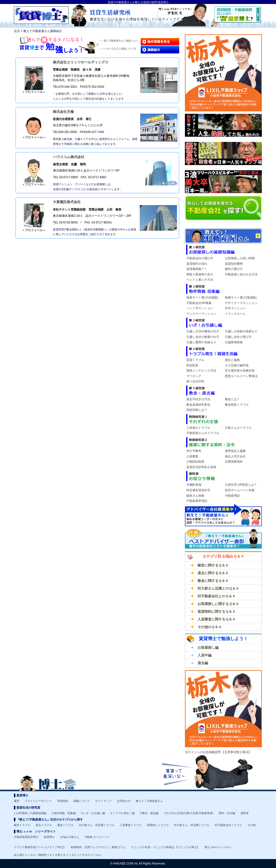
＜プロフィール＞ (34, 92)
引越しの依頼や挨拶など (241, 331)
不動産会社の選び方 (200, 258)
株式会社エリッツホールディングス (81, 62)
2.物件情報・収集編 (64, 813)
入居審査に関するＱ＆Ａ (217, 619)
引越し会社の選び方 (238, 337)
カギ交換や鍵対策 (237, 365)
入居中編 (205, 655)
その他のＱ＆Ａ (210, 627)
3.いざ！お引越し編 (93, 813)
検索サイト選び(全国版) (202, 298)
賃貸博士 (49, 837)
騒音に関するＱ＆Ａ (213, 565)
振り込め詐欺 (195, 381)
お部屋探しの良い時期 (240, 258)
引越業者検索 (234, 342)
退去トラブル (44, 825)
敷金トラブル (66, 825)
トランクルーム (235, 314)
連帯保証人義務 (235, 451)
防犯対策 (192, 365)
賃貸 (17, 31)
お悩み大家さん (70, 837)
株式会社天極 (63, 112)
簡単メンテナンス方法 (201, 371)
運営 (17, 801)
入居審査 (192, 456)
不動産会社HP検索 (199, 303)
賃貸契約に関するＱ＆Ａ (217, 611)
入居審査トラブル (131, 825)
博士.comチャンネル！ (218, 847)
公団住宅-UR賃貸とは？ (241, 485)
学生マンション (235, 308)
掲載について (82, 801)
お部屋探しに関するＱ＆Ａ (218, 604)
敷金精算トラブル (237, 405)
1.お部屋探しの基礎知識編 (30, 813)
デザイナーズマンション (241, 303)
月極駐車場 (194, 485)
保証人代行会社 (235, 456)
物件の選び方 (234, 269)
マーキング (194, 376)
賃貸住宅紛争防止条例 (201, 467)
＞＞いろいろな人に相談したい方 (117, 49)
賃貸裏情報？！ (197, 269)
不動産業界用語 (197, 501)
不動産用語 (232, 496)
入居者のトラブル (198, 428)
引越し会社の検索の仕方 (203, 337)
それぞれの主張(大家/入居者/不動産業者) (189, 813)
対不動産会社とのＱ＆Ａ (217, 596)
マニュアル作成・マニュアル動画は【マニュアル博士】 (165, 847)
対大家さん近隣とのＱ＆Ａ (218, 588)
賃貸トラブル (195, 360)
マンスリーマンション (201, 314)
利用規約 (63, 801)
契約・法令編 (227, 813)
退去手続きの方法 (198, 399)
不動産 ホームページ (97, 837)
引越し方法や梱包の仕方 (203, 331)
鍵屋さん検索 (195, 496)
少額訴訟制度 (195, 462)
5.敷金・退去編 (149, 813)
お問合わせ (124, 801)
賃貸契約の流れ (197, 264)
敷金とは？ (232, 399)
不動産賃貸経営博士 (26, 837)
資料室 (245, 813)
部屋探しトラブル (158, 825)
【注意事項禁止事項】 (236, 752)
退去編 (203, 663)
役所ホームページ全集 (240, 490)
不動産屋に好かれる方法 (241, 274)
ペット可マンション (200, 308)
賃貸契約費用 (234, 264)
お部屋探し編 (208, 648)
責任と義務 (232, 360)
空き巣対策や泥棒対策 (240, 371)
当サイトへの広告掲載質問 (203, 752)
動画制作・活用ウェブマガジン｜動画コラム (98, 847)
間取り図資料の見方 (200, 274)
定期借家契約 (234, 462)
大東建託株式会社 (67, 202)
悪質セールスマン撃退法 (241, 376)
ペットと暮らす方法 (200, 280)
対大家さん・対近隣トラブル (97, 825)
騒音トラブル (22, 825)
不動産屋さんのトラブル (203, 433)
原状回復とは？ (197, 410)
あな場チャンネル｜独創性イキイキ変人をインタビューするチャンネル (58, 855)
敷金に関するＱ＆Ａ (213, 581)
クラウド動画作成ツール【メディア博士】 (40, 847)
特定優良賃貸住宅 (198, 490)
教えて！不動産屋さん (149, 801)
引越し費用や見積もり (201, 342)
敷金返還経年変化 (198, 405)
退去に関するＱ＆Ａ (213, 573)
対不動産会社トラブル (228, 825)
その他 (252, 825)
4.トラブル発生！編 (122, 813)
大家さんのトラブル (238, 428)
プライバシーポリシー (38, 801)
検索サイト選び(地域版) (241, 298)
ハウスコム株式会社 (69, 157)
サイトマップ (103, 801)
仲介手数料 (194, 451)
